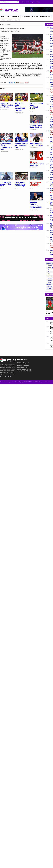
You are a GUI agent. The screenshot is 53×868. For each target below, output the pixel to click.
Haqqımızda (25, 2)
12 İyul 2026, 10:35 (35, 210)
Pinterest (10, 376)
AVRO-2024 (10, 20)
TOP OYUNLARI (16, 17)
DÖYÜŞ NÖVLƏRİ (26, 17)
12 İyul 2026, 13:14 (35, 148)
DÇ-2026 (3, 20)
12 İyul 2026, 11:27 (20, 188)
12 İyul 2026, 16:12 (20, 113)
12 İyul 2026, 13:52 (20, 150)
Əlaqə (32, 2)
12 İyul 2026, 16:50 (5, 109)
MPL (9, 17)
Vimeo (8, 376)
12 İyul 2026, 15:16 (35, 129)
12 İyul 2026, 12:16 (5, 188)
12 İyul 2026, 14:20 (5, 151)
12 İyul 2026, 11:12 (35, 188)
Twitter (1, 376)
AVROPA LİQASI (22, 369)
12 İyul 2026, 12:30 (35, 168)
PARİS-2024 (35, 17)
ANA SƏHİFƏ (3, 24)
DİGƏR (17, 20)
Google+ (6, 376)
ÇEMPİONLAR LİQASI (45, 17)
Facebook (3, 376)
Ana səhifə (3, 382)
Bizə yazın (38, 2)
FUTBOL (3, 17)
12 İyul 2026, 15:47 (35, 111)
